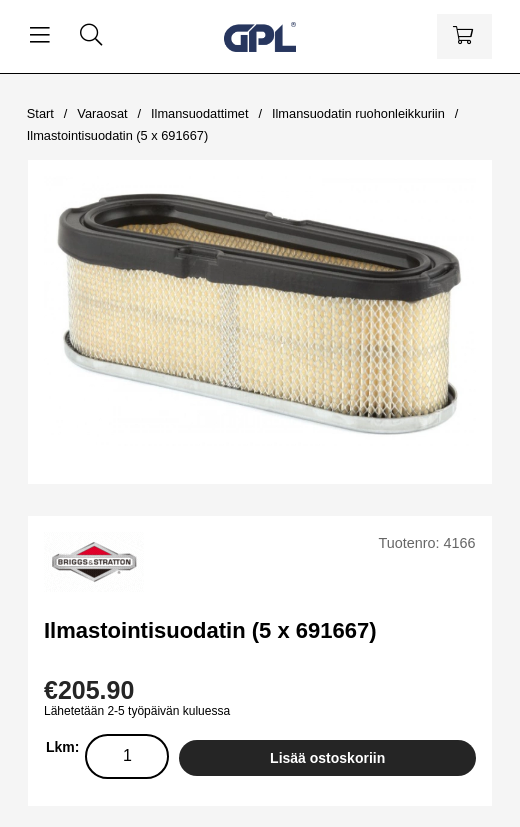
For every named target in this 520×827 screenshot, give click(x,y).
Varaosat (102, 113)
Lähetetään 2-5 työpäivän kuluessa (137, 711)
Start (40, 113)
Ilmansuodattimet (199, 113)
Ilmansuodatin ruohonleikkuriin (358, 113)
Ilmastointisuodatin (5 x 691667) (117, 135)
